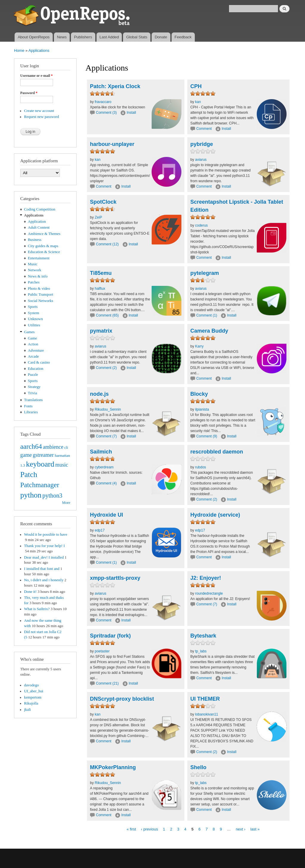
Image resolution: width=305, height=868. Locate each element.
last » (255, 829)
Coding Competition (40, 209)
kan (198, 102)
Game (33, 338)
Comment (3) (106, 113)
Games (29, 332)
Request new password (42, 117)
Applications (39, 50)
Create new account (39, 111)
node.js (99, 394)
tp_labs (201, 651)
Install (131, 113)
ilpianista (202, 409)
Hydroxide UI (106, 515)
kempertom (33, 697)
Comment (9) (207, 436)
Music (33, 264)
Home (19, 50)
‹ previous (149, 829)
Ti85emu (101, 273)
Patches (34, 282)
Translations (34, 400)
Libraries (31, 412)
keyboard (40, 464)
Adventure (36, 350)
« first (131, 829)
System (34, 313)
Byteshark (203, 636)
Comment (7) (106, 436)
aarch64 (31, 446)
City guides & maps (43, 246)
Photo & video (39, 289)
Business (35, 240)
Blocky (199, 394)
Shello (198, 767)
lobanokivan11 (207, 714)
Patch (29, 474)
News (62, 37)
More (66, 503)
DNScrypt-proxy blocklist (122, 699)
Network (35, 270)
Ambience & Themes (44, 234)
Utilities (34, 325)
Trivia (33, 393)
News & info (38, 276)
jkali (28, 710)
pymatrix (101, 331)
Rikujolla (31, 703)
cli (66, 448)
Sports (33, 307)
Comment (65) (107, 315)
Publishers (83, 37)
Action (33, 344)
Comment (204, 129)
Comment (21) (107, 683)
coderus (201, 225)
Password (29, 93)
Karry (199, 346)
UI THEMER (205, 699)
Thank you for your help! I (45, 546)
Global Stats (137, 37)
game (26, 455)
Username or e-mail (36, 76)
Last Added (109, 37)
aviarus (201, 160)
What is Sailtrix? (37, 609)
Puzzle (33, 375)
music (62, 465)
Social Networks (41, 301)
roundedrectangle (209, 593)
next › (241, 829)
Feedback (183, 37)
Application (37, 222)
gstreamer (43, 455)
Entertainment (39, 258)
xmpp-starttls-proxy (115, 578)
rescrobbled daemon (217, 452)
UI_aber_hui (34, 691)
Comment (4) (106, 483)
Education (36, 369)
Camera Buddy (209, 331)
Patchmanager (40, 485)
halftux (100, 289)
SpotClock (103, 202)
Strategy (34, 387)
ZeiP (98, 217)
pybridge (202, 144)
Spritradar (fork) (110, 636)
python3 (52, 495)
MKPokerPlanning (113, 767)
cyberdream (104, 467)
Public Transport (41, 294)
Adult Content (39, 227)
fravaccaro (103, 102)
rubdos (201, 467)
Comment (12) (107, 244)
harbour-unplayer (112, 144)
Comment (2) (106, 368)
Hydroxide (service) (215, 515)
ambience (53, 447)
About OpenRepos (34, 37)
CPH (196, 86)
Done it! (30, 592)
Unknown (35, 319)
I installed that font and (42, 569)
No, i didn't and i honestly (44, 580)
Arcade (34, 356)
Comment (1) (207, 315)
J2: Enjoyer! (206, 578)
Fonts (28, 406)
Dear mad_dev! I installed (44, 557)
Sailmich (101, 452)
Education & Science (44, 252)
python (31, 495)
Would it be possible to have (46, 534)
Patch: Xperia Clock (115, 86)
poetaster (102, 651)
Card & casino (39, 362)
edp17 (100, 530)
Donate (161, 37)
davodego (32, 685)
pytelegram (205, 273)
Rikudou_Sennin (108, 409)
